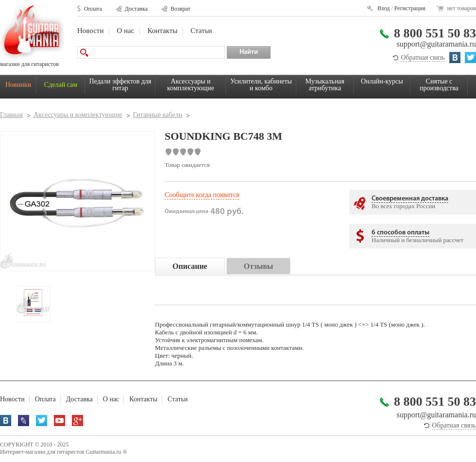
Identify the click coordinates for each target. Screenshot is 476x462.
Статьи (201, 31)
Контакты (162, 31)
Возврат (180, 9)
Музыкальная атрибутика (325, 85)
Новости (90, 31)
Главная (11, 115)
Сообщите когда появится (202, 195)
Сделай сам (61, 85)
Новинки (18, 85)
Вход (383, 8)
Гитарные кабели (158, 115)
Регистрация (410, 8)
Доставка (136, 9)
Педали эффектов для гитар (120, 85)
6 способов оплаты (400, 233)
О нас (125, 31)
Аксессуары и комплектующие (191, 85)
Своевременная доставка (410, 199)
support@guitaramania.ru (436, 44)
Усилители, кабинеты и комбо (261, 85)
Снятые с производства (439, 85)
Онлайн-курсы (382, 81)
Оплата (93, 9)
